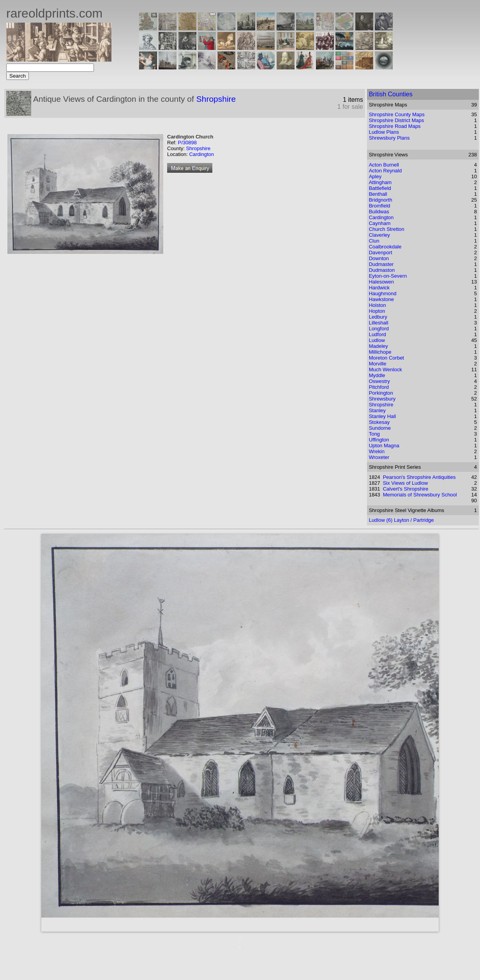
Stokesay (379, 422)
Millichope (380, 352)
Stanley (377, 410)
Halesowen (381, 282)
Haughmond (383, 293)
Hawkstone (381, 299)
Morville (378, 364)
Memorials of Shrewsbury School (420, 495)
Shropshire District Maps (397, 120)
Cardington (201, 154)
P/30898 (187, 143)
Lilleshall (379, 323)
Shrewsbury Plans (389, 138)
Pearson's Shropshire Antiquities (419, 477)
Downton (379, 258)
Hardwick (379, 288)
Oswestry (379, 381)
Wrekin (377, 451)
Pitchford (379, 387)
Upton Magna (384, 446)
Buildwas (379, 212)
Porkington (381, 393)
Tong (374, 434)
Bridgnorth (381, 200)
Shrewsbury (382, 399)
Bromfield (380, 206)
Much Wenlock (386, 369)
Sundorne (380, 428)
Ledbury (378, 317)
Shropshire (216, 99)
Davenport (381, 253)
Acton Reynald (386, 171)
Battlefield (380, 188)
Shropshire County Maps (397, 114)
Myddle (377, 375)
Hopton (377, 311)
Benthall (378, 194)
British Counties (391, 94)
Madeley (379, 346)
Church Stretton (387, 229)
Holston (378, 305)
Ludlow (377, 340)
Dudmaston (382, 270)
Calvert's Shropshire (406, 489)
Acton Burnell (384, 165)
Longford (379, 329)
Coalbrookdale (385, 247)
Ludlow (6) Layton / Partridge (401, 520)
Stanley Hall (382, 416)
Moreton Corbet (386, 358)
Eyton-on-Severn (388, 276)
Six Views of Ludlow (405, 483)
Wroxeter (379, 457)
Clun (374, 241)
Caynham (380, 223)
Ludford (378, 334)
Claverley (379, 235)
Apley (375, 176)
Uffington (379, 440)
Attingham (380, 182)
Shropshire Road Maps (395, 126)
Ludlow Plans (384, 132)
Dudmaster (381, 264)
